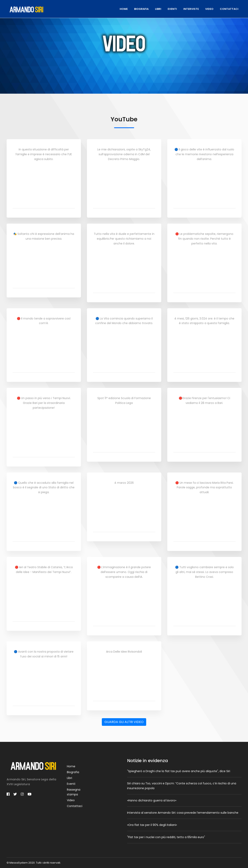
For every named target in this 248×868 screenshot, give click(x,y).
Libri (158, 9)
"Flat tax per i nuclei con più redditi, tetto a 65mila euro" (166, 837)
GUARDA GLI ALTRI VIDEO (124, 722)
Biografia (141, 9)
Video (209, 9)
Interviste (191, 9)
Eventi (172, 9)
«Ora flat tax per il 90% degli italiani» (152, 825)
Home (124, 9)
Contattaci (229, 9)
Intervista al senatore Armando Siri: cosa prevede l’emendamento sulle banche (183, 813)
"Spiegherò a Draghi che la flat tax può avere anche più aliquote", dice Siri (179, 771)
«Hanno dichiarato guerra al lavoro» (152, 800)
